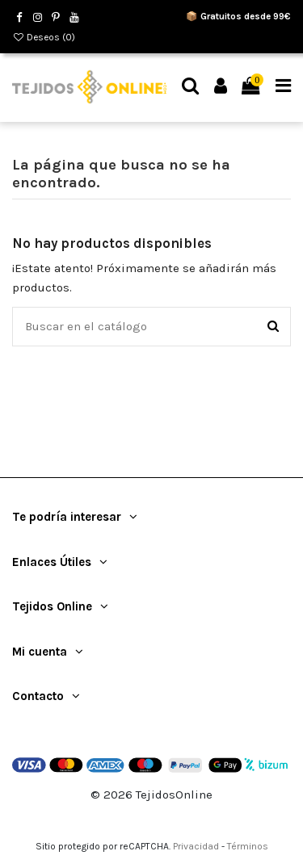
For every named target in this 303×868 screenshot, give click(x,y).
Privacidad (196, 846)
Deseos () (44, 37)
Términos (248, 846)
